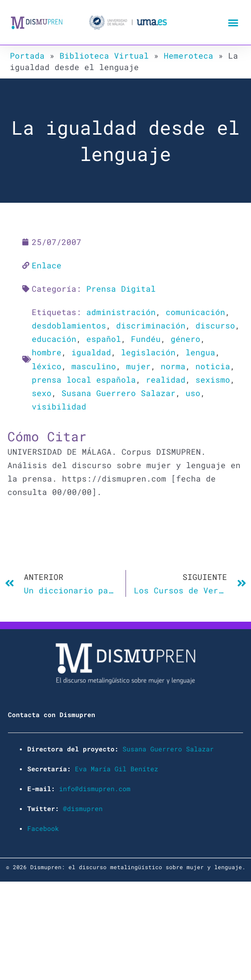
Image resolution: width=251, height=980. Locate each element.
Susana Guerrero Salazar (119, 393)
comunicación (195, 312)
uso (193, 393)
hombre (47, 352)
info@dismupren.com (95, 789)
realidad (166, 379)
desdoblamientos (69, 325)
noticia (213, 366)
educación (54, 339)
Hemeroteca (188, 55)
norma (173, 366)
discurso (215, 325)
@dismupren (83, 809)
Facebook (43, 828)
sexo (42, 393)
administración (121, 312)
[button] (233, 23)
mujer (138, 366)
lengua (200, 352)
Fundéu (146, 339)
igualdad (91, 352)
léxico (47, 366)
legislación (148, 352)
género (186, 339)
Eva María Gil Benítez (117, 769)
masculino (94, 366)
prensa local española (84, 379)
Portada (27, 55)
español (104, 339)
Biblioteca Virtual (104, 55)
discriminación (151, 325)
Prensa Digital (121, 288)
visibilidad (59, 406)
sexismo (213, 379)
